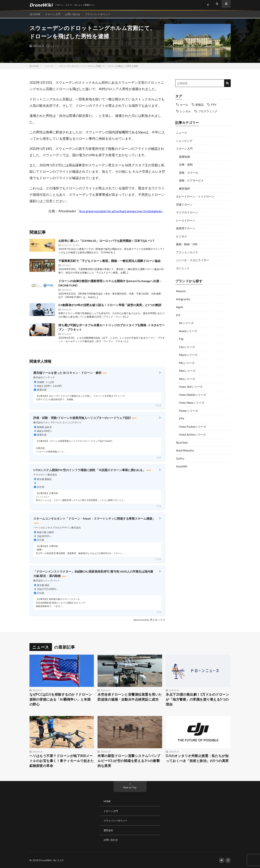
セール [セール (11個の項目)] (184, 105)
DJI (178, 315)
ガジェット (183, 268)
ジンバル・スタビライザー (192, 260)
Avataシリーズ (188, 331)
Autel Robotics (185, 450)
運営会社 (109, 830)
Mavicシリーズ (188, 355)
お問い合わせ (75, 14)
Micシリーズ (187, 363)
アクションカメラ (187, 252)
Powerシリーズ (188, 411)
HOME (37, 14)
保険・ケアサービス (191, 180)
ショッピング (184, 141)
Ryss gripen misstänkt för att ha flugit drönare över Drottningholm (121, 211)
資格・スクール (189, 173)
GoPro (180, 458)
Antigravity (183, 299)
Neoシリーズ (187, 379)
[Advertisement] (203, 501)
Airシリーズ (186, 323)
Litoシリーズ (187, 347)
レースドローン (186, 220)
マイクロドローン (187, 212)
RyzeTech (182, 443)
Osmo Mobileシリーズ (193, 395)
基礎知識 (184, 157)
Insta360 (182, 466)
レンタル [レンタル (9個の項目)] (185, 111)
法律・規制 (186, 164)
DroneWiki (45, 860)
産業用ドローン (186, 228)
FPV (182, 419)
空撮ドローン (184, 204)
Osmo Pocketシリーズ (193, 427)
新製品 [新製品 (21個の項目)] (200, 105)
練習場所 (184, 188)
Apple (179, 307)
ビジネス (182, 236)
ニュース (55, 46)
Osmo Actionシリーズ (192, 434)
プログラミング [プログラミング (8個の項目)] (208, 111)
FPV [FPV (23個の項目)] (214, 105)
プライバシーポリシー (101, 14)
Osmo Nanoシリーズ (192, 403)
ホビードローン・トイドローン (195, 196)
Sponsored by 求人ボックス (149, 620)
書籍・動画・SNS (187, 244)
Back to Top (130, 787)
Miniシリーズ (187, 371)
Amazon (181, 291)
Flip (181, 339)
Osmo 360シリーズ (191, 387)
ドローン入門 (54, 14)
